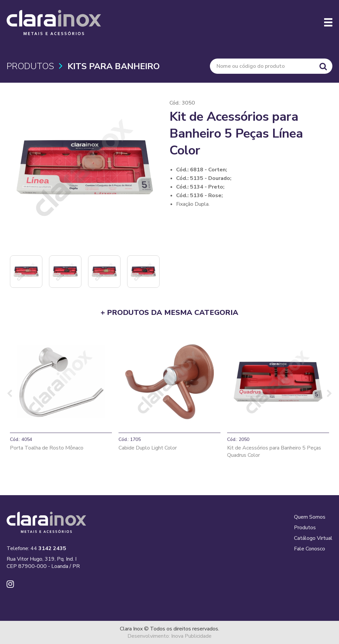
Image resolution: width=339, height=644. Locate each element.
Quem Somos (310, 517)
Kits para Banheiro (114, 66)
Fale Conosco (310, 549)
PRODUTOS (30, 66)
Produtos (305, 528)
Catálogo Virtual (313, 538)
